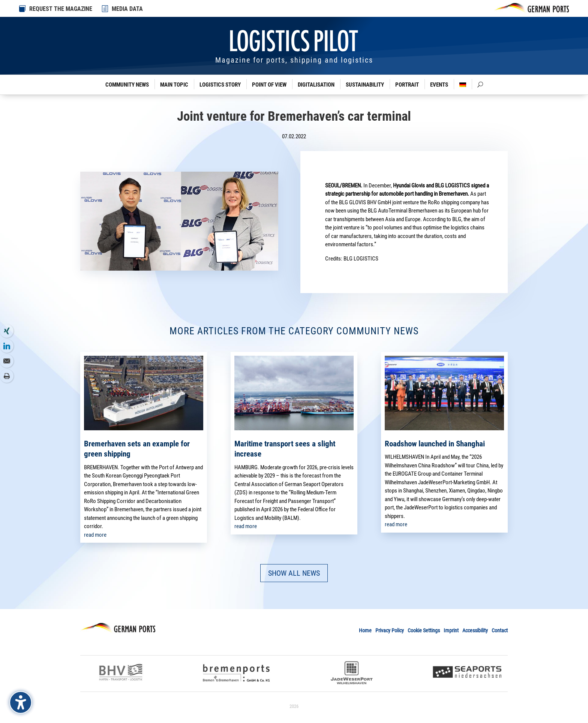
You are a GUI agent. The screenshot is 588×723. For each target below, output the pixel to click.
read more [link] (95, 535)
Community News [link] (127, 85)
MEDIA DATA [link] (127, 9)
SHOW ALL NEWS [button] (294, 573)
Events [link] (439, 85)
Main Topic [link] (174, 85)
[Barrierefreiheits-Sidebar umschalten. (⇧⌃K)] (21, 702)
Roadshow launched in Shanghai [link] (435, 444)
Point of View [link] (269, 85)
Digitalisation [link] (316, 85)
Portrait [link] (407, 85)
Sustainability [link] (365, 85)
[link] (105, 9)
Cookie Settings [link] (424, 630)
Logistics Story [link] (220, 85)
